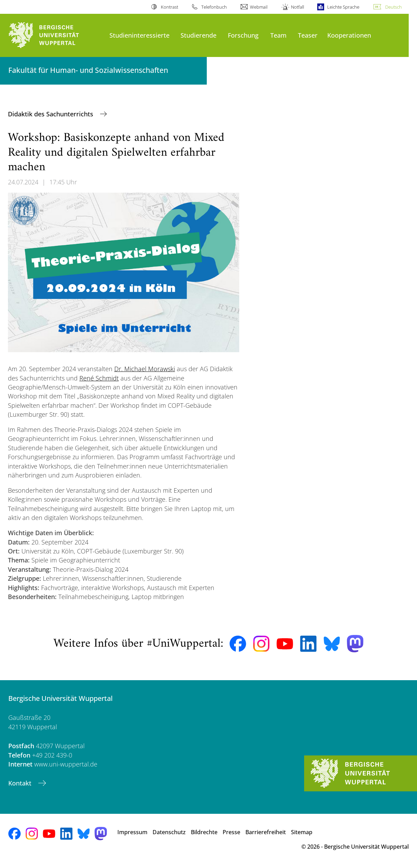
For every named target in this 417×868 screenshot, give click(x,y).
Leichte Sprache (343, 7)
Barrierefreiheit (266, 832)
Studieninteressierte (139, 35)
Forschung (243, 35)
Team (278, 35)
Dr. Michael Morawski (145, 369)
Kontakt (21, 783)
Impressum (132, 832)
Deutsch (394, 7)
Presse (231, 832)
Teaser (308, 35)
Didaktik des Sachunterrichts (51, 114)
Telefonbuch (214, 7)
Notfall (298, 7)
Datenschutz (169, 832)
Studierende (198, 35)
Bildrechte (204, 832)
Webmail (259, 7)
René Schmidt (99, 378)
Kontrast (169, 7)
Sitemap (302, 832)
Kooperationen (349, 35)
